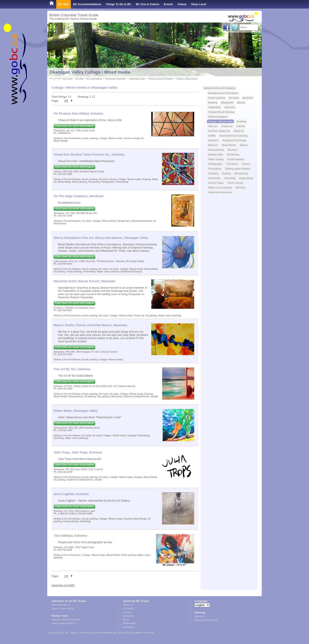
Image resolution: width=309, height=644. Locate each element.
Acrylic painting (217, 98)
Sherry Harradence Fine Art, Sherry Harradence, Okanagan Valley (101, 238)
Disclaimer (129, 627)
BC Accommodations (87, 4)
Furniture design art (219, 131)
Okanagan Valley (137, 78)
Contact (127, 612)
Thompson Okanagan (116, 78)
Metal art (213, 145)
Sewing (226, 173)
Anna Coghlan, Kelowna (71, 494)
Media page (129, 623)
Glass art (239, 131)
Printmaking (215, 169)
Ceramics (230, 107)
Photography (215, 164)
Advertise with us (61, 605)
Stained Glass (216, 183)
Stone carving (235, 183)
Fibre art (213, 126)
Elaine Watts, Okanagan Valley (76, 411)
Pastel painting (236, 159)
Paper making (216, 159)
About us (128, 605)
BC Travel (68, 78)
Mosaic (244, 145)
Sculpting (213, 173)
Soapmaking (246, 178)
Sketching (230, 178)
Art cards (234, 98)
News (126, 620)
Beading (213, 102)
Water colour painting (220, 187)
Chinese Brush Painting (221, 112)
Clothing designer (218, 117)
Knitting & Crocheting (234, 140)
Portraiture (232, 164)
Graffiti (212, 136)
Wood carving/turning (220, 192)
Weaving (240, 187)
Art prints (248, 98)
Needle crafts (216, 154)
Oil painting (233, 154)
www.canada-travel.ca (64, 623)
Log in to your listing (62, 608)
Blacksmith (227, 102)
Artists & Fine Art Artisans (161, 78)
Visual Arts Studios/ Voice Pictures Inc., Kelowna (89, 155)
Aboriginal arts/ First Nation (223, 93)
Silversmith (214, 178)
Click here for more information (74, 126)
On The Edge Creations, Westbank (79, 196)
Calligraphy (214, 107)
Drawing (241, 121)
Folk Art (241, 126)
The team (128, 608)
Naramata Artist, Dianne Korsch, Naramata (84, 281)
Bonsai (241, 102)
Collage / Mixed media (187, 78)
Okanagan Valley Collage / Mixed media (90, 72)
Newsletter (129, 616)
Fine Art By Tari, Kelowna (72, 369)
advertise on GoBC (63, 585)
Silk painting (241, 173)
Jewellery (213, 140)
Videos (182, 4)
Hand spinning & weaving (233, 136)
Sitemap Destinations (206, 620)
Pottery (246, 164)
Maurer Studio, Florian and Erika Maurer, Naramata (90, 325)
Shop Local (198, 4)
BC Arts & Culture (148, 4)
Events (168, 4)
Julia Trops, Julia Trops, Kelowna (78, 452)
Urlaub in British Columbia (66, 620)
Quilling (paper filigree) (238, 169)
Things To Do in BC (119, 4)
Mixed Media (229, 145)
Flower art (227, 126)
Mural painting (216, 150)
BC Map (64, 4)
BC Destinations (94, 78)
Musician (233, 150)
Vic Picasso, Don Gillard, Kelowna (78, 114)
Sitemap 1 (200, 616)
